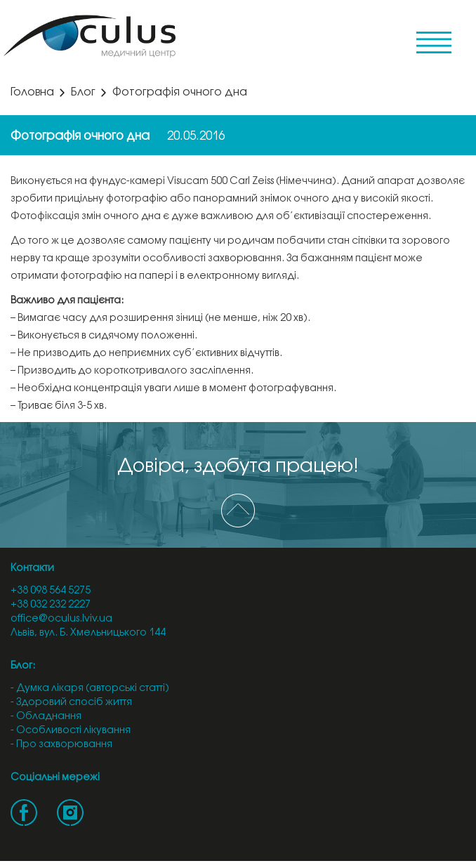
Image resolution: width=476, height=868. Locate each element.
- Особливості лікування (71, 731)
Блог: (23, 666)
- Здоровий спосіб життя (71, 703)
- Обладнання (46, 717)
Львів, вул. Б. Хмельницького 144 (88, 633)
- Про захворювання (61, 745)
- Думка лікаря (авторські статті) (90, 689)
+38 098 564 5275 (51, 591)
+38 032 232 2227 (51, 605)
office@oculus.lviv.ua (61, 619)
